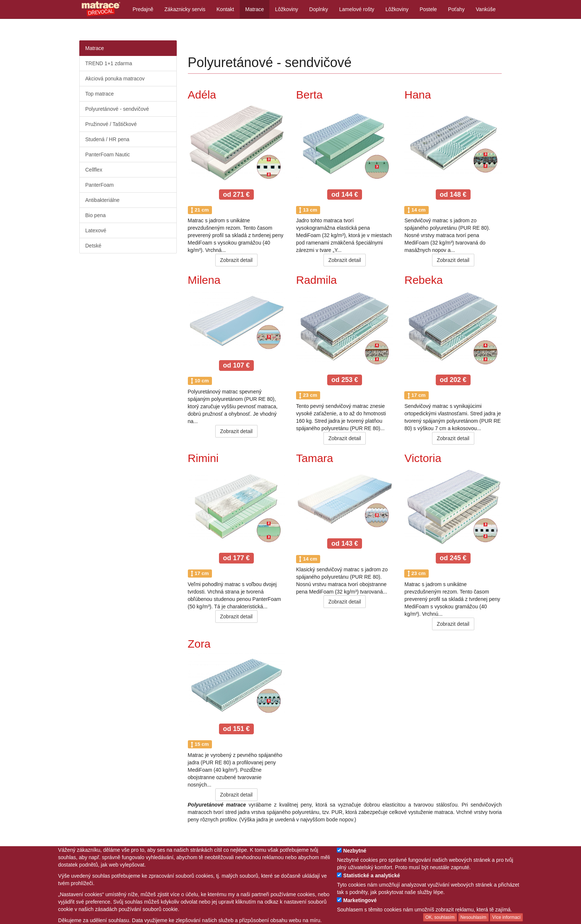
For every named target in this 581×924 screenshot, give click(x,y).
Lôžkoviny (286, 9)
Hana (418, 95)
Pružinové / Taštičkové (111, 124)
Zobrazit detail (236, 260)
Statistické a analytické (371, 875)
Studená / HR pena (107, 139)
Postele (428, 9)
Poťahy (456, 9)
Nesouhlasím (474, 917)
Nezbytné (355, 851)
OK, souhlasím (440, 917)
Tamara (315, 458)
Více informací (506, 917)
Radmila (316, 280)
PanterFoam (99, 185)
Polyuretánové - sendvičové (117, 109)
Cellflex (94, 170)
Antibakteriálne (102, 200)
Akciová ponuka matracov (115, 79)
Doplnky (319, 9)
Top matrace (99, 94)
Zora (199, 644)
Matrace (255, 9)
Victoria (423, 458)
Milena (204, 280)
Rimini (203, 458)
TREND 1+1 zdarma (109, 63)
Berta (309, 95)
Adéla (202, 95)
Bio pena (95, 215)
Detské (93, 246)
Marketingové (360, 900)
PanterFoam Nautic (108, 154)
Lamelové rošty (357, 9)
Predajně (143, 9)
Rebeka (423, 280)
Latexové (96, 230)
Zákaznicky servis (185, 9)
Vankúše (486, 9)
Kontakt (225, 9)
